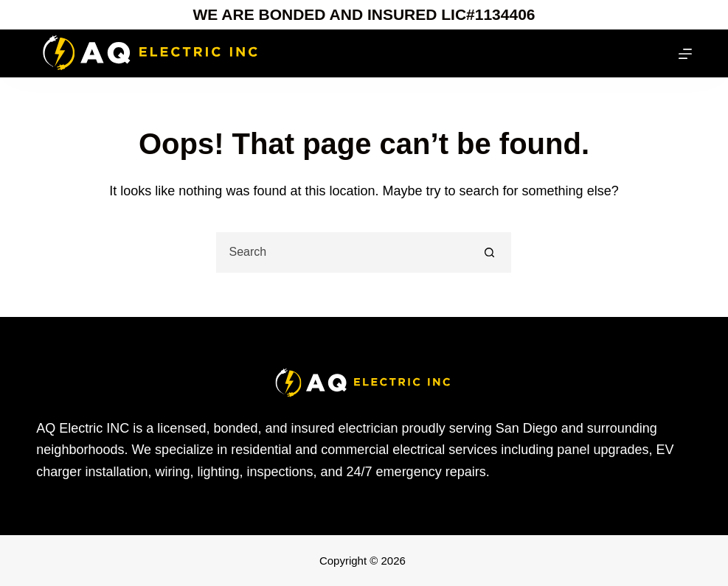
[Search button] (489, 252)
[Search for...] (343, 252)
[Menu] (685, 54)
